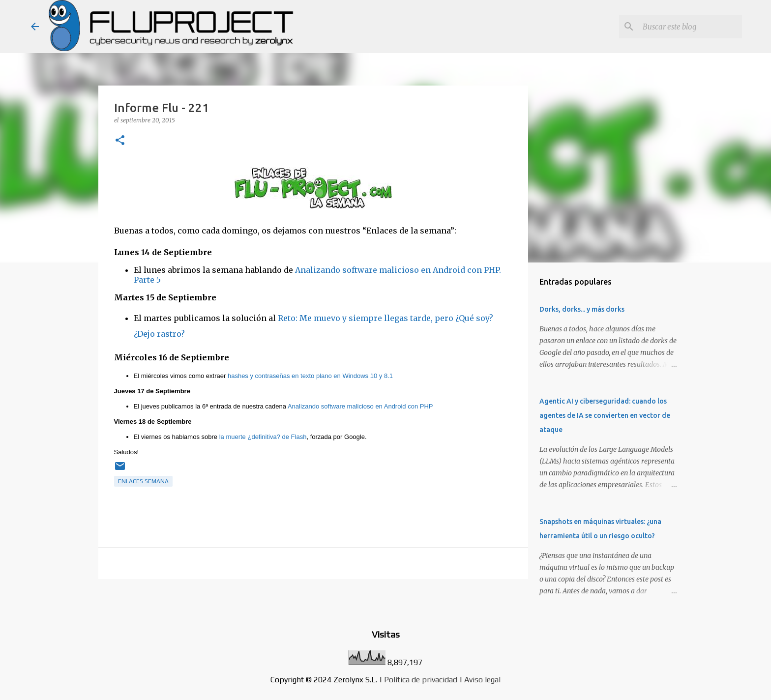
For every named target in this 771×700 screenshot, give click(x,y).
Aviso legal (482, 680)
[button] (120, 141)
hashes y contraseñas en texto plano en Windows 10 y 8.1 (310, 376)
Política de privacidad (421, 680)
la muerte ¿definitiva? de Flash (263, 437)
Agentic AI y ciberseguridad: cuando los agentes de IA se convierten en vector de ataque (605, 415)
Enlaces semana (143, 481)
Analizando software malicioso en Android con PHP (360, 406)
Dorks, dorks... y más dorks (582, 309)
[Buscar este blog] (690, 27)
